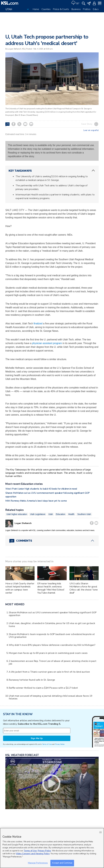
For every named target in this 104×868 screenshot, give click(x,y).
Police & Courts (61, 9)
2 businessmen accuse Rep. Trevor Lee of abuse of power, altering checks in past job (52, 662)
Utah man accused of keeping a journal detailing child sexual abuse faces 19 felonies (50, 697)
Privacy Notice (60, 744)
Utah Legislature (38, 514)
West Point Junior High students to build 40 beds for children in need (41, 489)
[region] (52, 848)
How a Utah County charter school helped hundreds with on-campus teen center (20, 588)
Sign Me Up (37, 738)
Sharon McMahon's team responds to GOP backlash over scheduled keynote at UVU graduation (52, 636)
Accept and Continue (62, 863)
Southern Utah (84, 514)
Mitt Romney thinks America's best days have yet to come (36, 501)
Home (36, 9)
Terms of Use (47, 744)
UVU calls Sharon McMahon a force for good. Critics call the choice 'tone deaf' (84, 588)
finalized (38, 324)
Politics (87, 9)
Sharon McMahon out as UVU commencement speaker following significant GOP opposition (53, 614)
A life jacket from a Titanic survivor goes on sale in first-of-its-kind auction (49, 672)
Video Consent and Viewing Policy (33, 854)
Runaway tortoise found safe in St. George (32, 680)
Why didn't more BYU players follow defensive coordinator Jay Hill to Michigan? (52, 645)
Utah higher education (17, 514)
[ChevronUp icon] (93, 171)
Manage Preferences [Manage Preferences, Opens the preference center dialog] (38, 863)
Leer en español (91, 130)
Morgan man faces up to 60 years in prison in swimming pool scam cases (48, 653)
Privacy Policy (44, 851)
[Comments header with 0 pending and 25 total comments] (52, 541)
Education (98, 9)
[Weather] (75, 3)
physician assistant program (47, 343)
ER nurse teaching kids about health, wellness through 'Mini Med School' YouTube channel (51, 588)
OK (100, 832)
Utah (51, 514)
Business (76, 9)
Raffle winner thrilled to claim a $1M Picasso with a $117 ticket (43, 688)
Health (71, 514)
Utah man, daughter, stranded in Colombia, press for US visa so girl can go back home (52, 625)
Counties (46, 9)
